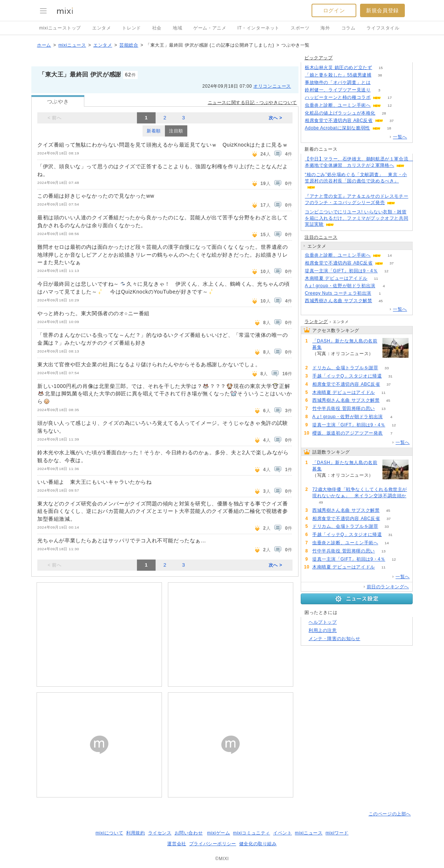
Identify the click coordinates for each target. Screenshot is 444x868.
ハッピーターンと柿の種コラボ (338, 97)
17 (390, 98)
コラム (348, 28)
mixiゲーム (219, 833)
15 (381, 68)
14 (390, 255)
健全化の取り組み (258, 844)
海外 (325, 28)
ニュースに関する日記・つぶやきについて (252, 103)
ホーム (44, 45)
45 (381, 301)
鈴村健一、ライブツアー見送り (338, 90)
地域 (177, 28)
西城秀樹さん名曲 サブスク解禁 (338, 301)
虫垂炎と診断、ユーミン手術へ (338, 105)
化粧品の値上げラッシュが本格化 (340, 113)
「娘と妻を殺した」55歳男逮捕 (338, 75)
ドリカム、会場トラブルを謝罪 (345, 368)
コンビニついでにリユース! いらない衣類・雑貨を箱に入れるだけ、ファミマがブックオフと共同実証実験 (357, 218)
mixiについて (109, 833)
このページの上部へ (390, 814)
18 (389, 128)
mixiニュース (72, 45)
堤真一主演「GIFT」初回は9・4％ (341, 271)
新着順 (154, 131)
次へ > (276, 118)
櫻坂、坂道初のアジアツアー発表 (348, 433)
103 (379, 83)
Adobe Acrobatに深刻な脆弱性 (337, 128)
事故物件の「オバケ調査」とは (338, 82)
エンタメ (101, 28)
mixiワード (337, 833)
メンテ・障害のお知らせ (334, 639)
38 (380, 75)
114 (321, 360)
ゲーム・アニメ (210, 28)
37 (392, 121)
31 (390, 376)
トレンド (131, 28)
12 (390, 105)
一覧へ (400, 137)
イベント (282, 833)
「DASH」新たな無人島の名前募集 (345, 344)
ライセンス (160, 833)
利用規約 (135, 833)
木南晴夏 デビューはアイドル (336, 278)
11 (376, 278)
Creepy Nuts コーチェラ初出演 (338, 293)
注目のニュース (321, 237)
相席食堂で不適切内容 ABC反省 (339, 120)
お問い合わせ (189, 833)
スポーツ (300, 28)
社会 (157, 28)
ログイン (334, 10)
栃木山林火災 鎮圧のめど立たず (338, 68)
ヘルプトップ (323, 622)
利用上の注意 (323, 630)
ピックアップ (319, 58)
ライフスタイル (383, 28)
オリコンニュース (272, 86)
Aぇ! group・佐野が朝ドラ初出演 (340, 286)
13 (383, 409)
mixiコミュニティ (252, 833)
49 (321, 502)
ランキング (316, 322)
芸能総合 (129, 45)
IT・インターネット (258, 28)
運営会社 (176, 844)
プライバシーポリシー (213, 844)
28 (384, 113)
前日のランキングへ (388, 587)
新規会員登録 (382, 10)
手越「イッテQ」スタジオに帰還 (347, 376)
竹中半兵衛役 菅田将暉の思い (344, 408)
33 (387, 368)
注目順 (176, 131)
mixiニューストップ (60, 28)
